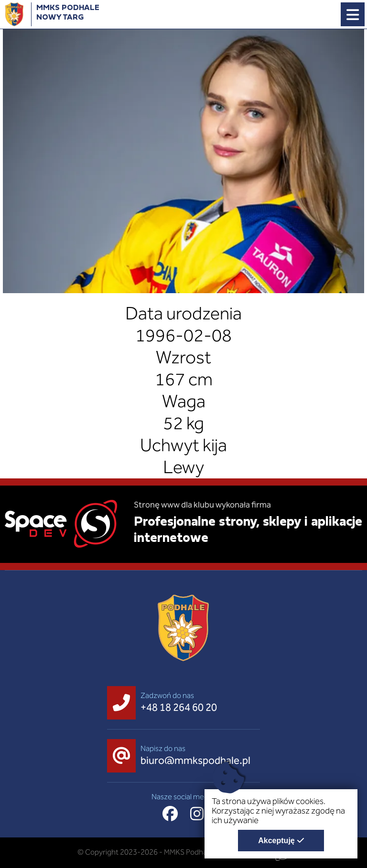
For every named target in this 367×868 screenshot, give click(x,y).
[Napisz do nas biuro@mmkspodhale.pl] (181, 756)
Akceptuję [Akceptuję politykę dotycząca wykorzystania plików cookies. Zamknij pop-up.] (276, 841)
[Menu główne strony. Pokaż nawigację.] (353, 14)
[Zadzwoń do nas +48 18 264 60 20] (164, 703)
